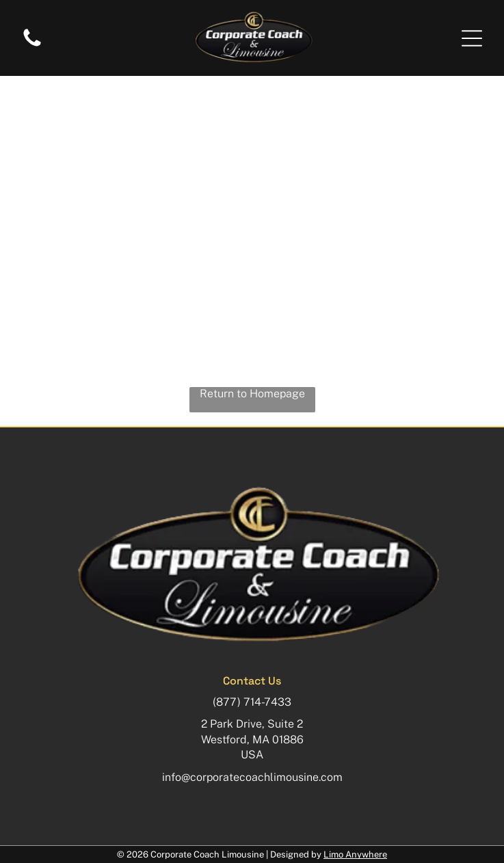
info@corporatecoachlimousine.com (252, 777)
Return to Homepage (252, 394)
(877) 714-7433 (252, 702)
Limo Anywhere (355, 854)
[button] (472, 38)
